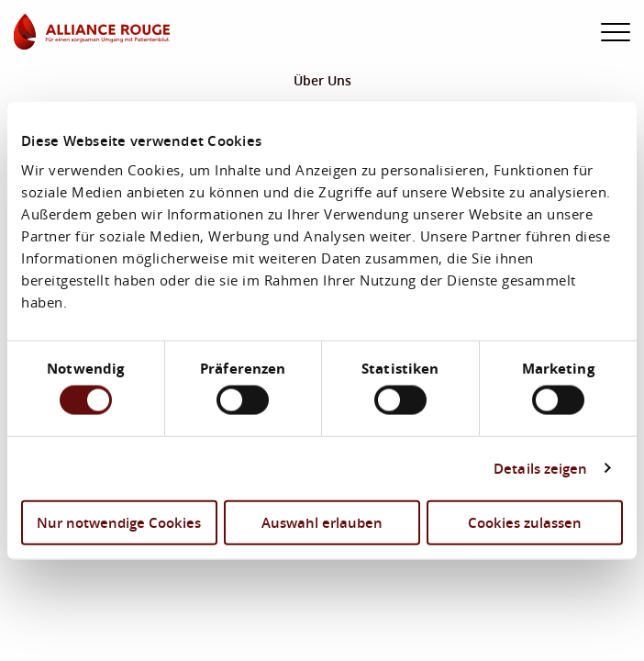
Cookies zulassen (525, 521)
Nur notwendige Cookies (119, 521)
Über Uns (322, 80)
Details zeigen (540, 468)
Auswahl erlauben (322, 521)
